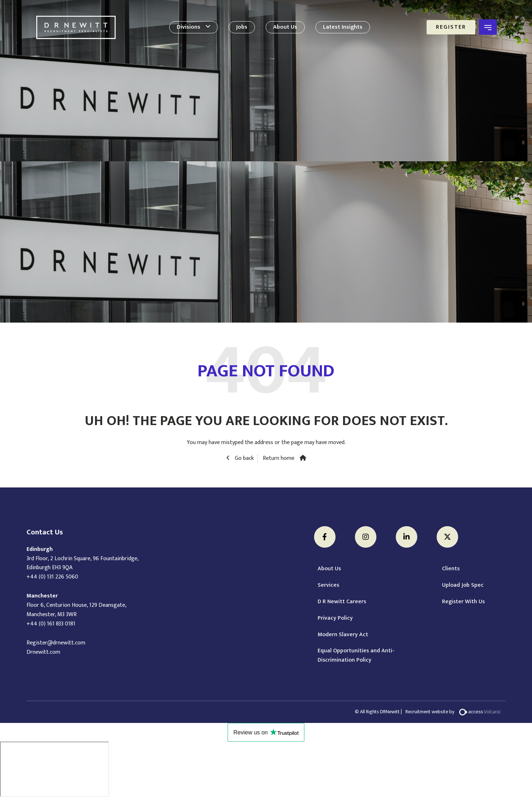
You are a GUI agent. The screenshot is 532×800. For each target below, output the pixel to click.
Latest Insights (343, 27)
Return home (279, 458)
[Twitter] (447, 537)
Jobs (242, 27)
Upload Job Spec (463, 585)
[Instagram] (366, 537)
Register (451, 27)
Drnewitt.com (43, 652)
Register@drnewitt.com (56, 643)
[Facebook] (325, 537)
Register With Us (463, 602)
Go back (244, 458)
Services (328, 585)
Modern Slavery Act (343, 635)
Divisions (189, 27)
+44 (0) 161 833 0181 (51, 624)
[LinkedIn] (407, 537)
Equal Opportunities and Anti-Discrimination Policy (356, 656)
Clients (451, 569)
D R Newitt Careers (342, 602)
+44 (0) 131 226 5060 (52, 577)
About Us (285, 27)
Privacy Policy (335, 618)
